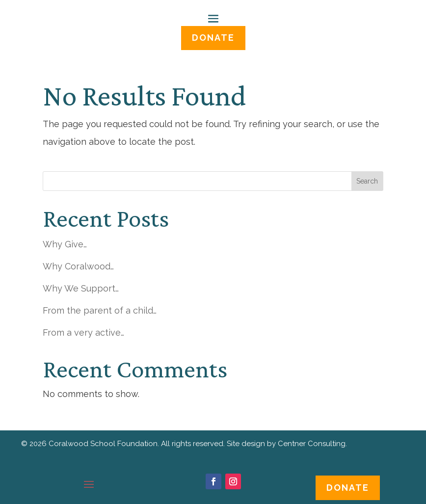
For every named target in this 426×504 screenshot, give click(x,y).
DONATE (213, 38)
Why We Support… (81, 288)
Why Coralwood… (78, 266)
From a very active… (83, 332)
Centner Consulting (312, 444)
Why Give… (65, 244)
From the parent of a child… (100, 310)
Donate (348, 488)
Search (367, 181)
